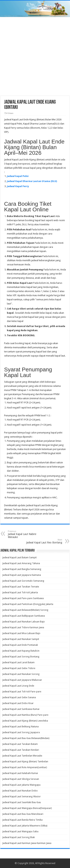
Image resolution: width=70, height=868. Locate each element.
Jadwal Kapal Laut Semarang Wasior (21, 796)
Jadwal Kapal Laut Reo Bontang (43, 541)
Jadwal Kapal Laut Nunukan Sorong (21, 674)
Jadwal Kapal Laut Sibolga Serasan (21, 779)
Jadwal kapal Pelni (18, 176)
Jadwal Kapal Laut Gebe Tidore (19, 668)
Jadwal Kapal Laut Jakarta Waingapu (21, 785)
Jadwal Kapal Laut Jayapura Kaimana (22, 575)
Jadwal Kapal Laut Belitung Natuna (20, 726)
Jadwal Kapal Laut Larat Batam (18, 662)
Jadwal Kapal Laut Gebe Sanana (19, 697)
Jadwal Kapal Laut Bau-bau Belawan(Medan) (26, 738)
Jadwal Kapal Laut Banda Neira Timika (22, 820)
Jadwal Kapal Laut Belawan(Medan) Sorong (25, 610)
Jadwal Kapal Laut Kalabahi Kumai (20, 773)
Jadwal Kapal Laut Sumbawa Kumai (21, 709)
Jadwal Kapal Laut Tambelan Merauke (22, 756)
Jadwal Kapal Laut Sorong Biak (18, 837)
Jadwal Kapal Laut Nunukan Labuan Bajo (24, 622)
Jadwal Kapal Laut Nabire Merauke (27, 534)
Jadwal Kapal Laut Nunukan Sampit (21, 639)
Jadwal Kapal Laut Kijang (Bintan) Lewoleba (25, 721)
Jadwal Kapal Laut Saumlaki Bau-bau (22, 802)
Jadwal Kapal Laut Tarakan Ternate (21, 587)
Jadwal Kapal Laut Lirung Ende (18, 686)
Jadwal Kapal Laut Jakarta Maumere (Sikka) (25, 826)
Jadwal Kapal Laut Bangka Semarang (22, 569)
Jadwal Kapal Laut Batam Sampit (19, 557)
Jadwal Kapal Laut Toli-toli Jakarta (20, 592)
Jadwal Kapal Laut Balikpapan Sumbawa (24, 616)
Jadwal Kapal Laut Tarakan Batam (20, 744)
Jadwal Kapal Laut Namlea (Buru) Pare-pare (25, 715)
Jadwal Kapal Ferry (18, 186)
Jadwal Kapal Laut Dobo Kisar (18, 703)
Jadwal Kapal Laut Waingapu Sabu (20, 831)
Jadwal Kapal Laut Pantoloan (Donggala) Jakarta (28, 604)
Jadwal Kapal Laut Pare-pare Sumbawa (23, 598)
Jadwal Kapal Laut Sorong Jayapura (21, 732)
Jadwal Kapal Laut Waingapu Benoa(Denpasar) (27, 808)
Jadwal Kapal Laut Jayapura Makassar (22, 680)
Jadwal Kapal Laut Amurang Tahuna (21, 563)
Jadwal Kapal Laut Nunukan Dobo (20, 791)
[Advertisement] (35, 57)
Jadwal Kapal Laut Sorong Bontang (21, 657)
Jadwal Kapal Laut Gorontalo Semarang (23, 581)
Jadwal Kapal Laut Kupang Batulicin (21, 651)
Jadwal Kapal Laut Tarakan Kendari (21, 750)
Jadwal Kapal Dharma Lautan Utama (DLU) (32, 181)
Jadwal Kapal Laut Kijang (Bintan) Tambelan (25, 761)
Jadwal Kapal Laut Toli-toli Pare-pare (22, 692)
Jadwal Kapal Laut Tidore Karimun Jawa (23, 627)
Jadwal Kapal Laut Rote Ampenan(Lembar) (25, 767)
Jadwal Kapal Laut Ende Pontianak (20, 645)
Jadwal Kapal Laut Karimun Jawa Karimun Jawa (27, 843)
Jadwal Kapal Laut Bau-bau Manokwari (23, 814)
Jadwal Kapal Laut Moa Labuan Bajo (21, 633)
